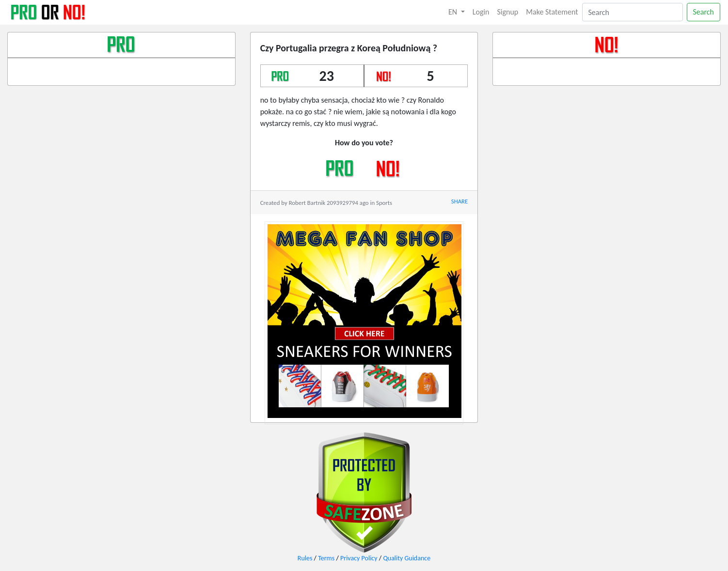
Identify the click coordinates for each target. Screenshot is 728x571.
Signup (508, 12)
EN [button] (454, 12)
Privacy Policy (359, 558)
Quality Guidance (407, 558)
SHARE (459, 201)
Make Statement (552, 12)
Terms (326, 558)
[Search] (633, 12)
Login (481, 12)
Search (704, 12)
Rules (305, 558)
